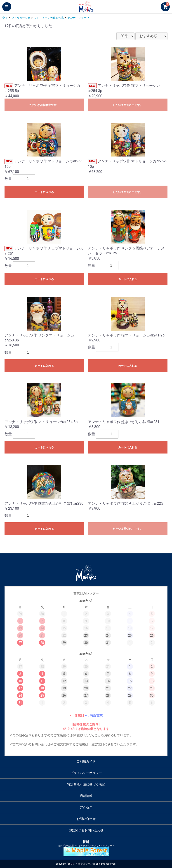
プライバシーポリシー (86, 773)
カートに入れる (44, 192)
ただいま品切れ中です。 (44, 105)
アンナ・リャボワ (78, 18)
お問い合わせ (86, 819)
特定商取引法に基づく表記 (86, 784)
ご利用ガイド (86, 761)
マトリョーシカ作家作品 (49, 18)
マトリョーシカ (21, 18)
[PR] (86, 848)
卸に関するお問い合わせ (86, 830)
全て (5, 18)
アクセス (86, 807)
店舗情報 (86, 796)
